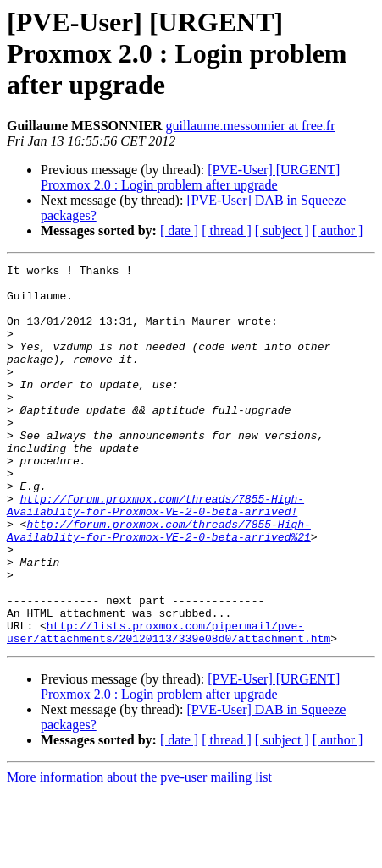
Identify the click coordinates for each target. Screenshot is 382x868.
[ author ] (338, 231)
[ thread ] (227, 231)
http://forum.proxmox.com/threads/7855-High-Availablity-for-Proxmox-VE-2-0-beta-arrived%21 (159, 585)
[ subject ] (282, 231)
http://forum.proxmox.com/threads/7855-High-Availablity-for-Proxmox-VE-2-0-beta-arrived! (155, 554)
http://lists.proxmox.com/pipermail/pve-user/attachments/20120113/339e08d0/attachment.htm (169, 706)
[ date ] (179, 231)
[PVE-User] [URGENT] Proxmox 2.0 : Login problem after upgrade (190, 177)
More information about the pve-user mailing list (139, 853)
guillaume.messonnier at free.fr (251, 126)
